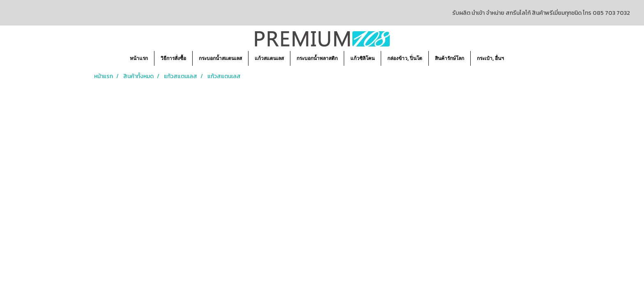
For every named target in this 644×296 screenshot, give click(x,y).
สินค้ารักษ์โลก (450, 58)
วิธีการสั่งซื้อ (173, 58)
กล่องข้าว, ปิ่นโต (405, 58)
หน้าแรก (139, 58)
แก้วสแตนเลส (269, 58)
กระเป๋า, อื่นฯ (490, 58)
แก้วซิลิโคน (362, 58)
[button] (517, 58)
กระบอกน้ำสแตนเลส (220, 58)
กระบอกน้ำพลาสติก (317, 58)
